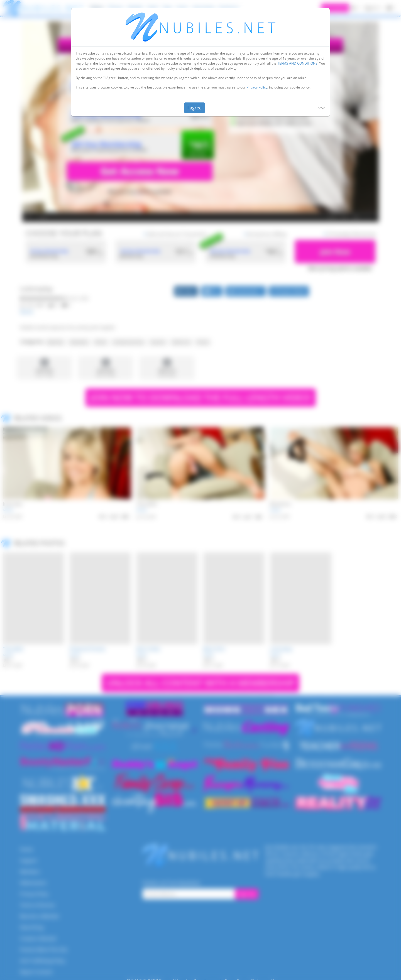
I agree (195, 108)
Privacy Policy (257, 87)
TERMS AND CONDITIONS (297, 63)
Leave (320, 108)
